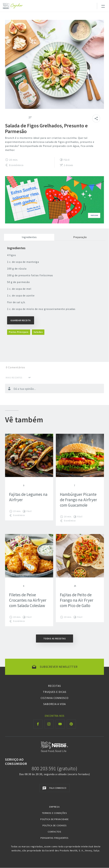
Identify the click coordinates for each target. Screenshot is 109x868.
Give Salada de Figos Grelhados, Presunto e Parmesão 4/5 (19, 117)
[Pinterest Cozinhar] (71, 724)
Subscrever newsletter (59, 667)
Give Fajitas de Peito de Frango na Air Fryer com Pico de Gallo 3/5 (67, 586)
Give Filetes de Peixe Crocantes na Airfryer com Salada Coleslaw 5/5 (21, 586)
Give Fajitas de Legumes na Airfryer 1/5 (10, 486)
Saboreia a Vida (55, 704)
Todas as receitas (55, 639)
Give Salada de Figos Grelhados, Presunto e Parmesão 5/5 (23, 117)
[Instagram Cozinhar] (49, 724)
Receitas (54, 686)
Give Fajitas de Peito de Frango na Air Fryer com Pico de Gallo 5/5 (72, 586)
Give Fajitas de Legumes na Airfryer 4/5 (19, 486)
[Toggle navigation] (103, 6)
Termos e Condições (54, 813)
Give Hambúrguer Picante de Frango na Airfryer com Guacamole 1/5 (61, 486)
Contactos (54, 832)
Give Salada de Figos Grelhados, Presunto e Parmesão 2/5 (11, 117)
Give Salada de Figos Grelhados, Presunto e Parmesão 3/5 (15, 117)
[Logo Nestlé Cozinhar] (13, 6)
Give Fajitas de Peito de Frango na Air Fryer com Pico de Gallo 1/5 (61, 586)
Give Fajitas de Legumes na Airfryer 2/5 (13, 486)
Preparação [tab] (80, 237)
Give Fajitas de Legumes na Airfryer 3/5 (16, 486)
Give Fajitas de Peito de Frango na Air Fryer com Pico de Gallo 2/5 (64, 586)
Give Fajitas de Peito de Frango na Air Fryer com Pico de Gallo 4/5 (69, 586)
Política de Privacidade (54, 819)
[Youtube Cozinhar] (60, 724)
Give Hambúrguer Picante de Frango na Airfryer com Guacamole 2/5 (64, 486)
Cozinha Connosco (55, 698)
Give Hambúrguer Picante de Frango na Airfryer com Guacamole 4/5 (69, 486)
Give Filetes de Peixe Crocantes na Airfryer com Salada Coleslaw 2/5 (13, 586)
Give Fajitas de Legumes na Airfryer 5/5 (21, 486)
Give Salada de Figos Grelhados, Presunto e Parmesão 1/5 (7, 117)
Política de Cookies (55, 825)
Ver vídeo (97, 541)
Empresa (54, 807)
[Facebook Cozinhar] (38, 724)
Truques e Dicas (55, 692)
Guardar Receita (21, 320)
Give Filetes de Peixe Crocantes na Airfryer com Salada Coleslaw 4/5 (19, 586)
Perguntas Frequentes (54, 838)
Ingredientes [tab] (29, 237)
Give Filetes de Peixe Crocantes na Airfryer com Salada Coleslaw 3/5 (16, 586)
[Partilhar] (96, 118)
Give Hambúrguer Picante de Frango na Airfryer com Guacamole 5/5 (72, 486)
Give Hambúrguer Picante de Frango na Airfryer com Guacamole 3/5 (67, 486)
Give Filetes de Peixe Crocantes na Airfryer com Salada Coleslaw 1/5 (10, 586)
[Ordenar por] (18, 377)
